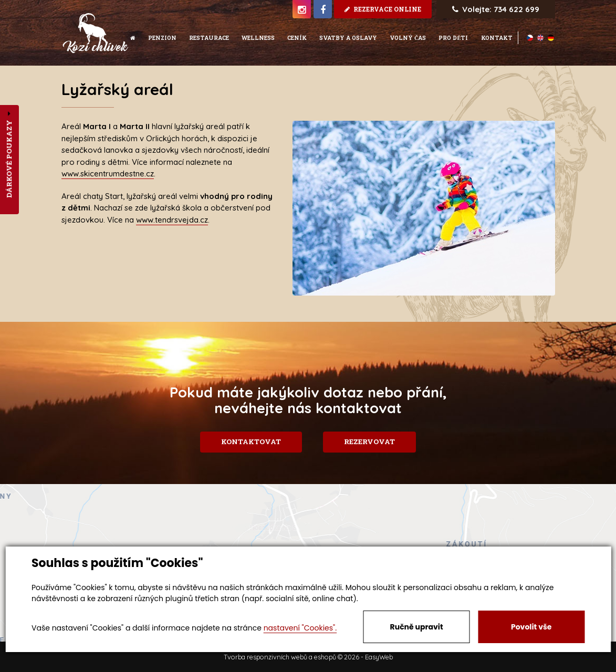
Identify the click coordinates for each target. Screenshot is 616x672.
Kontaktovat (247, 442)
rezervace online (383, 9)
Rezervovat (373, 442)
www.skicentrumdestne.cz (108, 174)
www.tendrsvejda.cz (172, 220)
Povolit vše (531, 627)
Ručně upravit (417, 627)
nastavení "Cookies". (300, 628)
